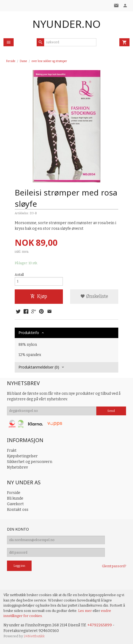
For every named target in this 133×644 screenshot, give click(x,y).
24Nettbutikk (34, 636)
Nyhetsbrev (17, 467)
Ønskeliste (94, 296)
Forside (11, 61)
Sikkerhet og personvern (30, 462)
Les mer (85, 611)
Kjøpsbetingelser (22, 456)
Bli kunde (15, 498)
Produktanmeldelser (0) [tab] (39, 367)
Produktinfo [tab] (29, 333)
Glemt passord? (114, 566)
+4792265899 (100, 625)
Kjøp (39, 296)
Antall (19, 275)
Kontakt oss (18, 510)
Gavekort (15, 504)
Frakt (12, 451)
